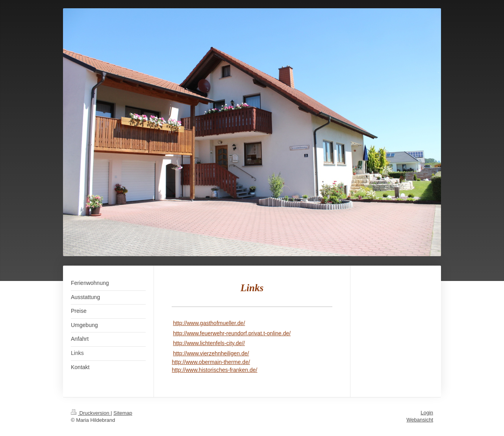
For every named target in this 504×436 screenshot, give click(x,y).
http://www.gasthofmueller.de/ (209, 323)
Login (427, 413)
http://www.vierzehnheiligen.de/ (211, 353)
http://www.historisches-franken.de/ (214, 370)
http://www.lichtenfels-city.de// (209, 343)
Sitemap (123, 413)
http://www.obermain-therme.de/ (211, 362)
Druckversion (91, 413)
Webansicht (420, 420)
